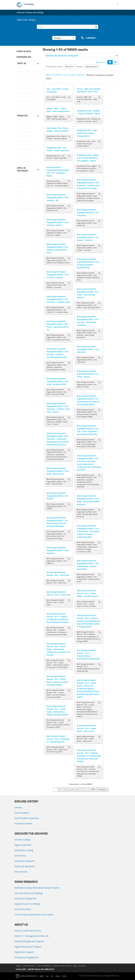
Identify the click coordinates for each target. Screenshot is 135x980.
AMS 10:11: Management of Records (32, 936)
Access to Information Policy (28, 931)
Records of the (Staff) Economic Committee (28, 88)
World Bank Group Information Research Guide (37, 888)
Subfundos (21, 196)
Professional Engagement (27, 957)
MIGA (58, 976)
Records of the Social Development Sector (28, 110)
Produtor (22, 116)
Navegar (64, 38)
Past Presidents (22, 813)
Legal (18, 966)
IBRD (42, 976)
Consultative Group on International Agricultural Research (28, 137)
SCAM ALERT (21, 969)
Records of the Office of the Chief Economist (28, 97)
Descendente (92, 67)
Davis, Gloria (22, 153)
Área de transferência (86, 38)
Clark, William (22, 141)
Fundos (20, 192)
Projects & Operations (25, 866)
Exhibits (18, 807)
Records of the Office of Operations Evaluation (28, 84)
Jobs (75, 966)
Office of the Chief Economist (28, 158)
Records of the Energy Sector (28, 93)
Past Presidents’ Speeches (27, 818)
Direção (80, 67)
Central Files (22, 80)
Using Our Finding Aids (25, 898)
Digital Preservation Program (28, 947)
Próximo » (103, 789)
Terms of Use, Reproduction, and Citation (34, 915)
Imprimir (101, 62)
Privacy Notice (29, 966)
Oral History (20, 856)
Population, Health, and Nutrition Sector (28, 128)
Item (19, 183)
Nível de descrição (23, 169)
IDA (47, 976)
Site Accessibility (44, 966)
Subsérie (20, 200)
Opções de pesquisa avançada (62, 56)
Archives (29, 5)
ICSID (64, 976)
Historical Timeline (23, 824)
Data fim (69, 67)
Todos (20, 68)
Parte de (22, 63)
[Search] (67, 27)
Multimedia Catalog (24, 850)
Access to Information (62, 966)
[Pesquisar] (96, 27)
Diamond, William (24, 162)
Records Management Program (29, 941)
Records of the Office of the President (28, 76)
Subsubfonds (22, 204)
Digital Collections (23, 845)
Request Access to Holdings (28, 904)
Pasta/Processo (23, 179)
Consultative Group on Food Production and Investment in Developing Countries (28, 132)
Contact (83, 966)
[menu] (118, 4)
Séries (19, 187)
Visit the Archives (23, 909)
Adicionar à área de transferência (69, 97)
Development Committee (28, 149)
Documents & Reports (25, 861)
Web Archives (21, 872)
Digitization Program (24, 952)
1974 (93, 789)
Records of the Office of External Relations (28, 72)
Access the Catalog (35, 12)
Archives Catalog (22, 840)
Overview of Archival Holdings (29, 893)
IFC (52, 976)
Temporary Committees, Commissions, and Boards (28, 145)
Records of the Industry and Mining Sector (28, 101)
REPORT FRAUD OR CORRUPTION (41, 969)
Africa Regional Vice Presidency (28, 124)
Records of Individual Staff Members (28, 105)
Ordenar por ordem (54, 67)
